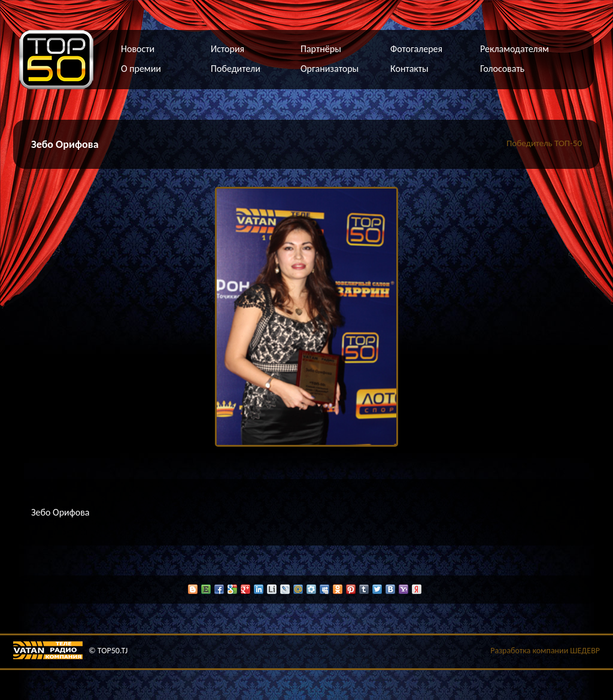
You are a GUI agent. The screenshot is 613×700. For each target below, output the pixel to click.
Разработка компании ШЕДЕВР (545, 651)
